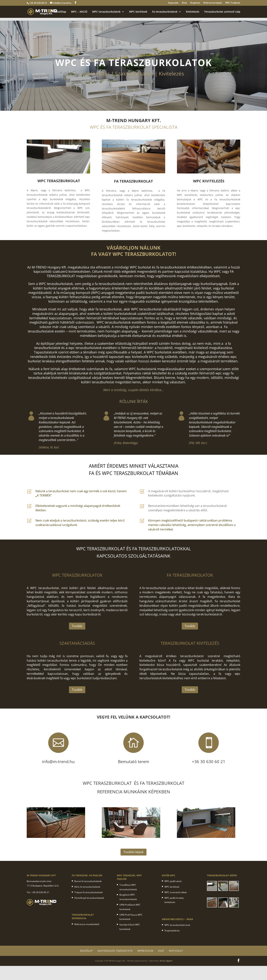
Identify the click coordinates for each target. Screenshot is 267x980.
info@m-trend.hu (62, 3)
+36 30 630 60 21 (38, 3)
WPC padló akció (173, 881)
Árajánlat (195, 3)
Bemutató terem (133, 761)
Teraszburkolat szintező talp (222, 12)
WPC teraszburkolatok (106, 12)
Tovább (77, 626)
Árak (184, 3)
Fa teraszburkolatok (165, 12)
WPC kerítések (138, 12)
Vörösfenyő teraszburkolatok (89, 898)
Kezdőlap (60, 12)
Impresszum (145, 951)
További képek (133, 852)
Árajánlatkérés (172, 931)
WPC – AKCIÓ (79, 12)
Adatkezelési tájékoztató (115, 951)
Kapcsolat (173, 3)
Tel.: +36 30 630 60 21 (38, 892)
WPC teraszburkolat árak (177, 925)
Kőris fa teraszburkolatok (87, 887)
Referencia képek (213, 3)
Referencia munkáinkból (87, 924)
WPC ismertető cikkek (176, 892)
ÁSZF (161, 951)
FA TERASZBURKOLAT (133, 181)
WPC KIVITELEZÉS (209, 181)
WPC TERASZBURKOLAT (59, 181)
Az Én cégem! (166, 961)
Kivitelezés (193, 12)
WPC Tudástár (233, 3)
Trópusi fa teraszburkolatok (89, 892)
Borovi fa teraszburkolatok (88, 881)
